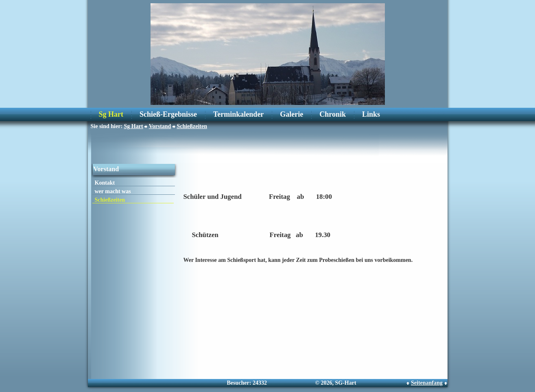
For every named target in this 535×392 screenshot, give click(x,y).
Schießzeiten (192, 126)
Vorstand (160, 126)
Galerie (292, 114)
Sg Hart (111, 114)
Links (371, 114)
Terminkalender (238, 114)
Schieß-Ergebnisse (168, 114)
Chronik (333, 114)
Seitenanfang (427, 383)
